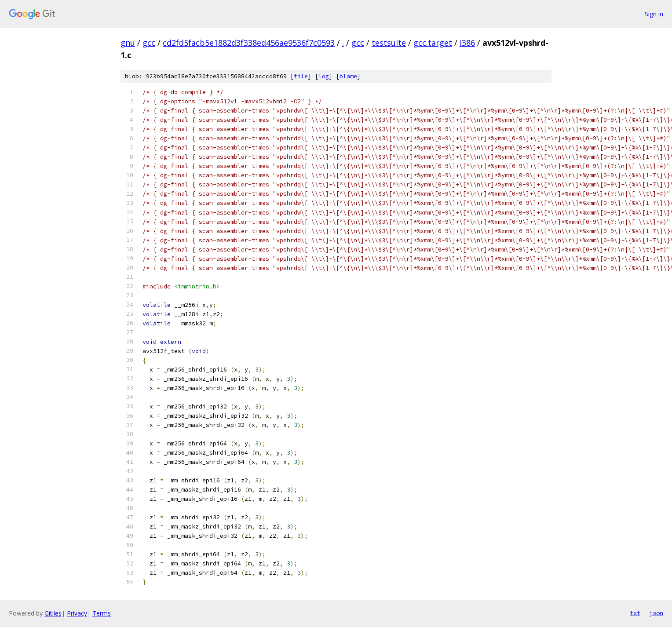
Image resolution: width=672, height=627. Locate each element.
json (656, 613)
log (324, 76)
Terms (102, 613)
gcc (149, 43)
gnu (128, 43)
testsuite (389, 43)
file (301, 76)
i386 (467, 43)
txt (635, 613)
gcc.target (433, 43)
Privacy (77, 613)
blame (348, 76)
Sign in (654, 14)
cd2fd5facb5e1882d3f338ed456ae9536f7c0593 (249, 43)
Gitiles (53, 613)
